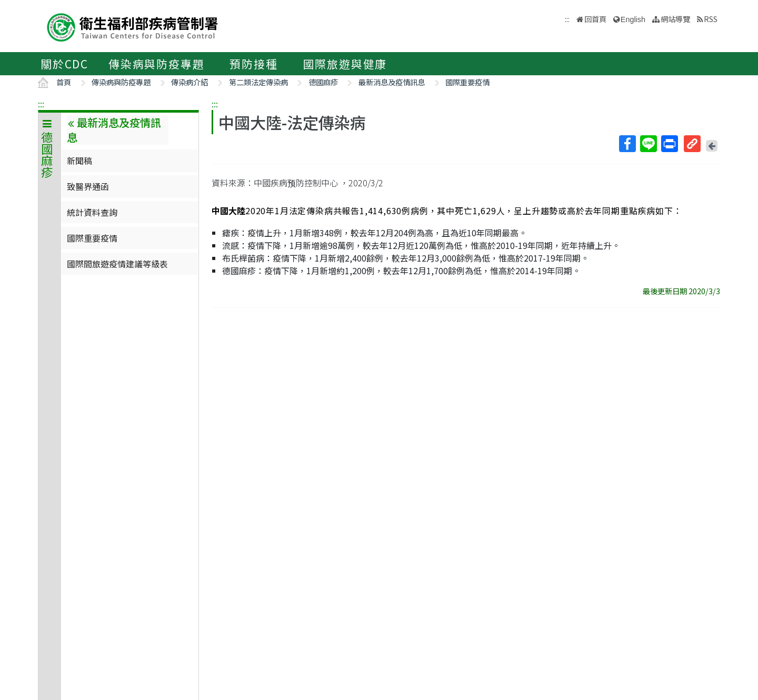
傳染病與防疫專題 (156, 64)
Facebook (627, 144)
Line (648, 144)
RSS (711, 19)
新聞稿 (79, 161)
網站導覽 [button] (675, 19)
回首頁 (595, 19)
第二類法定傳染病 (258, 82)
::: (41, 104)
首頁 (64, 82)
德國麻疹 (323, 82)
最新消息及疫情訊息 (392, 82)
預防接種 (253, 64)
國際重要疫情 (467, 82)
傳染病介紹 (189, 82)
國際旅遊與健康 (345, 64)
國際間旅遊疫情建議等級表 (117, 264)
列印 (669, 144)
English (633, 19)
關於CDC (64, 64)
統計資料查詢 (92, 212)
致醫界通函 (88, 186)
